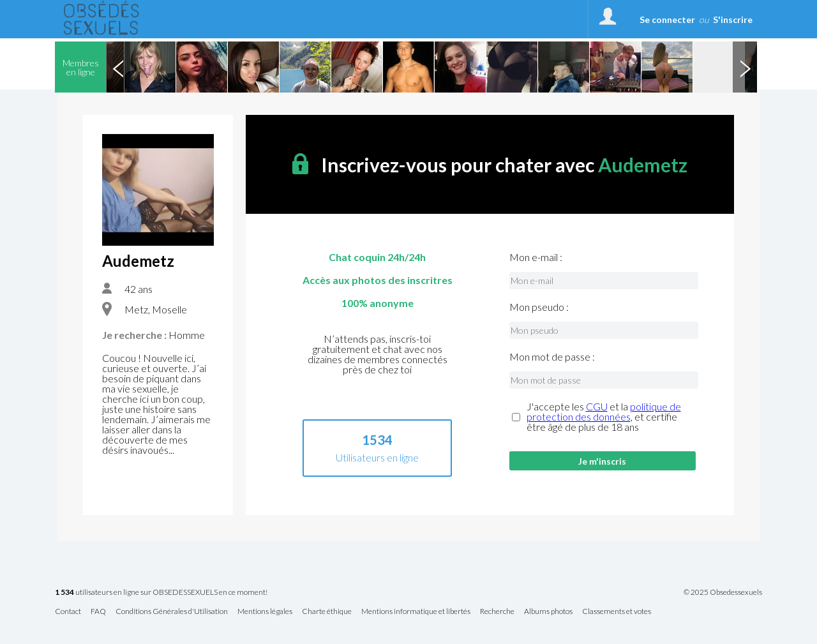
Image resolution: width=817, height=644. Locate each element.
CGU (597, 406)
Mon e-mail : (536, 257)
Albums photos (548, 612)
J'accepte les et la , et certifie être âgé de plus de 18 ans (604, 417)
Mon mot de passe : (552, 357)
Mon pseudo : (539, 307)
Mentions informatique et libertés (416, 612)
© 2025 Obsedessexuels (723, 592)
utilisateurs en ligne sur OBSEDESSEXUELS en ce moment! (161, 593)
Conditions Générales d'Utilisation (172, 612)
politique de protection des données (604, 411)
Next (745, 67)
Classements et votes (617, 612)
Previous (118, 67)
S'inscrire (733, 19)
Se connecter (667, 19)
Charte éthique (327, 612)
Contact (68, 612)
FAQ (98, 612)
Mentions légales (265, 612)
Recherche (497, 612)
